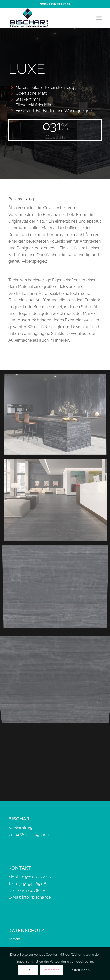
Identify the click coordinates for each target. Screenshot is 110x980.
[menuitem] (99, 18)
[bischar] (46, 18)
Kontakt (14, 939)
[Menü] (99, 18)
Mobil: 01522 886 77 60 (55, 4)
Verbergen (52, 970)
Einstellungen (79, 970)
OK (28, 970)
